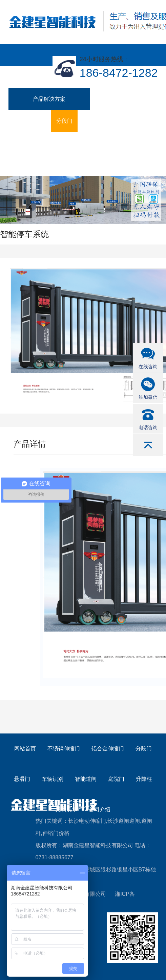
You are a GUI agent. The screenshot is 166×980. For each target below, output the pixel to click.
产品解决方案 (49, 99)
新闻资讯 (24, 165)
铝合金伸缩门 (30, 121)
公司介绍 (141, 143)
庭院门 (54, 143)
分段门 (64, 121)
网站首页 (25, 749)
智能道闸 (24, 143)
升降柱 (80, 143)
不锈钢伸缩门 (111, 99)
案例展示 (109, 143)
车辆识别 (120, 121)
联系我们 (56, 165)
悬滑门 (91, 121)
